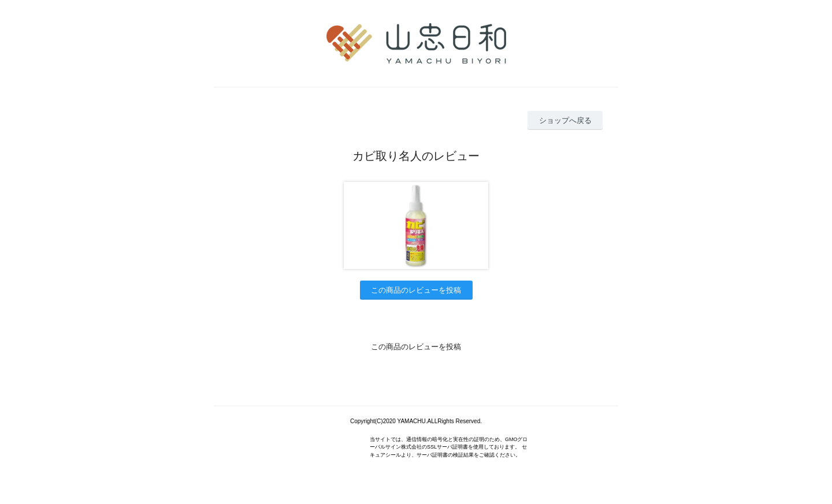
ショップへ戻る (565, 120)
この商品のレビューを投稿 (416, 290)
